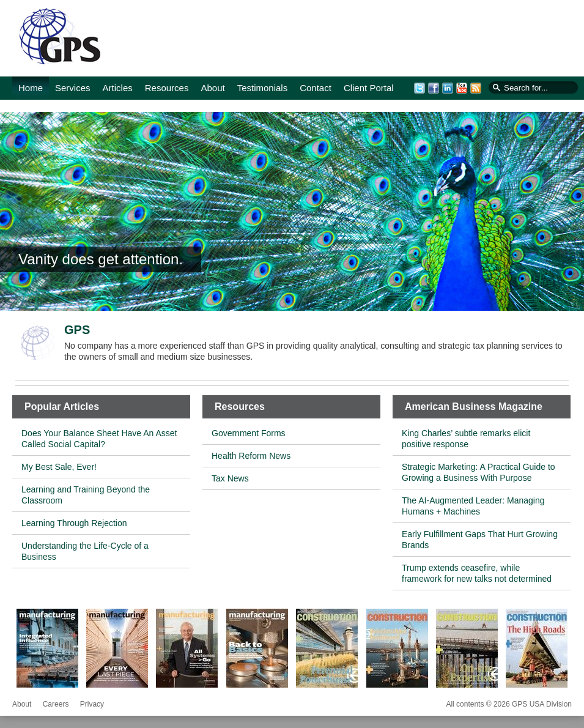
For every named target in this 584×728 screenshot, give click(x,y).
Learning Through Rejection (74, 523)
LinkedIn (448, 88)
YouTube (462, 88)
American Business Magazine (474, 407)
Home (31, 88)
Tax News (230, 478)
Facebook (434, 88)
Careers (56, 704)
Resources (167, 88)
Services (73, 88)
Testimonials (263, 88)
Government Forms (249, 433)
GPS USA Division (59, 39)
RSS (476, 88)
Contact (316, 88)
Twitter (420, 88)
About (213, 88)
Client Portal (369, 88)
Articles (118, 88)
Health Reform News (251, 456)
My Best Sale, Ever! (59, 467)
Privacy (92, 704)
